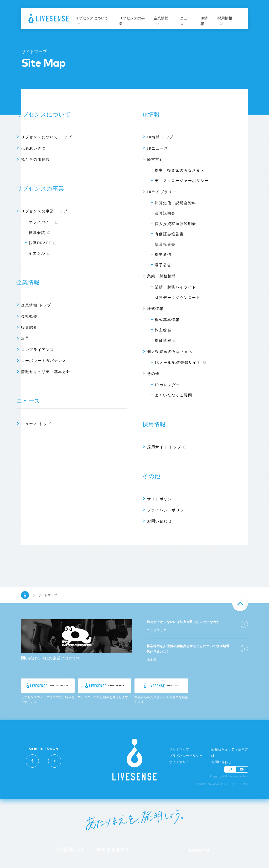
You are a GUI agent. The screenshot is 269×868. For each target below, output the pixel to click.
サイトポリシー (181, 762)
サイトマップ (179, 749)
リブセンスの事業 (132, 21)
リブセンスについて (92, 21)
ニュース (185, 21)
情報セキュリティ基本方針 (230, 753)
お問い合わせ (221, 762)
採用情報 (225, 21)
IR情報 (204, 21)
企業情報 (161, 21)
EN (242, 769)
